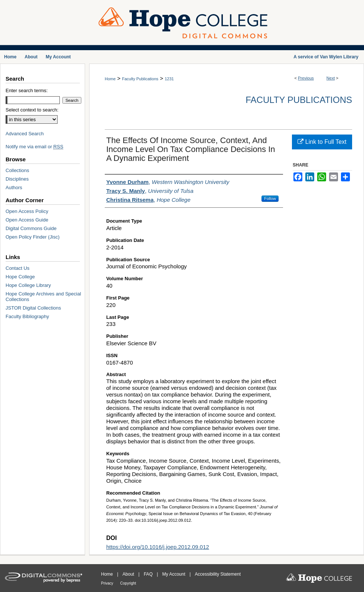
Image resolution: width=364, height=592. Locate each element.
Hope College (20, 277)
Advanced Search (25, 134)
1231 (169, 79)
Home (110, 79)
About (129, 574)
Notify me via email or (34, 147)
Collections (17, 170)
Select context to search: (32, 110)
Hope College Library (28, 285)
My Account (174, 574)
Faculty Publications (140, 79)
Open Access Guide (27, 220)
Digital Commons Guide (31, 228)
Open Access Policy (27, 211)
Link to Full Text (322, 142)
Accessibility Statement (218, 574)
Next (331, 78)
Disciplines (17, 179)
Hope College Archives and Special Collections (43, 297)
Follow (270, 198)
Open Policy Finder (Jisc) (32, 237)
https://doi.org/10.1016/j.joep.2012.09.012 (158, 547)
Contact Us (17, 268)
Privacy (108, 583)
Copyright (128, 583)
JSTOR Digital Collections (33, 308)
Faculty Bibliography (27, 316)
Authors (14, 187)
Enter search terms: (27, 90)
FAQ (149, 574)
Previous (306, 78)
